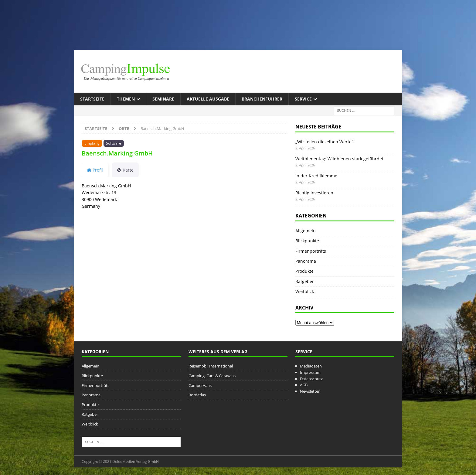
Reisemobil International (211, 366)
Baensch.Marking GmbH (117, 153)
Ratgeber (305, 281)
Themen (126, 99)
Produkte (304, 271)
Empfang (92, 143)
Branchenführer (262, 99)
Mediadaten (311, 366)
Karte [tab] (125, 170)
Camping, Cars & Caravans (212, 376)
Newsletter (310, 391)
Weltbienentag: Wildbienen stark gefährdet (339, 159)
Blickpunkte (307, 241)
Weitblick (305, 291)
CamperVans (200, 385)
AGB (304, 385)
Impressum (310, 372)
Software (114, 143)
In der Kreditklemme (316, 176)
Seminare (163, 99)
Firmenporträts (311, 251)
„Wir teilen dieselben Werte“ (324, 142)
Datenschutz (311, 379)
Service (303, 99)
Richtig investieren (314, 193)
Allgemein (306, 231)
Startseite (92, 99)
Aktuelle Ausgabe (208, 99)
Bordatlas (197, 395)
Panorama (306, 261)
